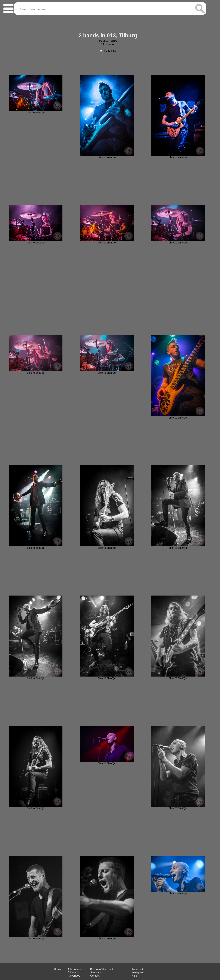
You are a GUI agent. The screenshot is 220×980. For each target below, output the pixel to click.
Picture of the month (102, 969)
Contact (95, 976)
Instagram (138, 972)
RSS (134, 976)
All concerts (75, 969)
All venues (74, 976)
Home (58, 969)
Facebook (138, 969)
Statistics (96, 972)
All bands (73, 972)
